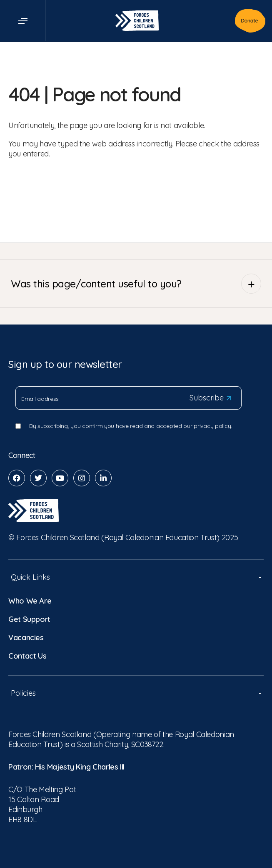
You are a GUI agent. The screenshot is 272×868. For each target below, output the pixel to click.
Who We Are (30, 601)
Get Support (29, 619)
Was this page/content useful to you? (136, 284)
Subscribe (210, 398)
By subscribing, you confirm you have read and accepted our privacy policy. (131, 426)
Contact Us (27, 656)
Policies (136, 693)
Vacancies (26, 638)
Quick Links (136, 577)
